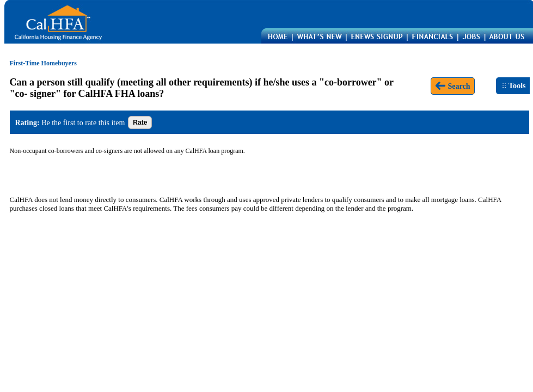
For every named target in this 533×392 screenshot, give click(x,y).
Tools (514, 85)
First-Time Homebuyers (43, 63)
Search (453, 86)
